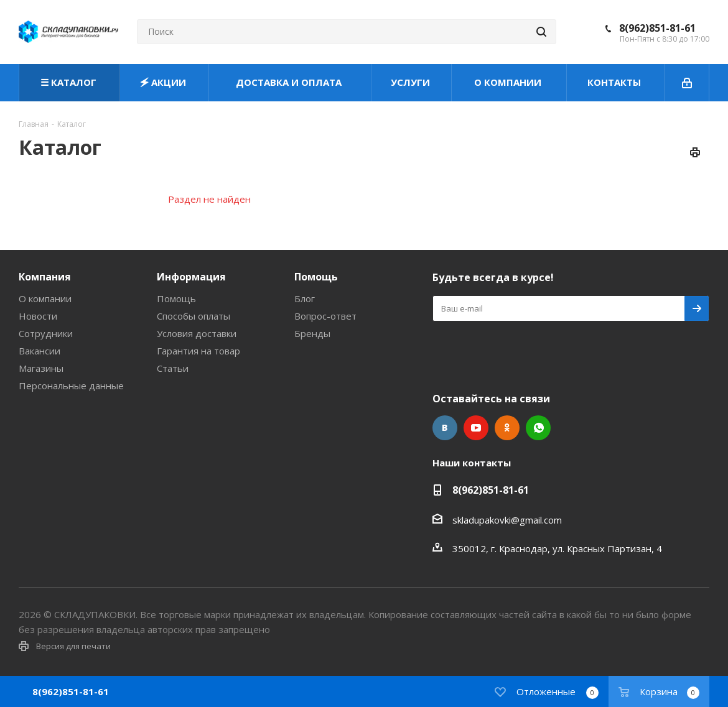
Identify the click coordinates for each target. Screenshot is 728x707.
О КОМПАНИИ (509, 82)
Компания (45, 277)
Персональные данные (71, 386)
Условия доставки (197, 333)
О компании (45, 298)
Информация (191, 277)
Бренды (312, 333)
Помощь (176, 298)
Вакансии (40, 351)
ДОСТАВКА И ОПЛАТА (290, 82)
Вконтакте (445, 428)
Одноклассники (507, 428)
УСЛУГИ (412, 82)
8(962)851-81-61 (657, 28)
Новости (38, 316)
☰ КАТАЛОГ (70, 82)
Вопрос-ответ (325, 316)
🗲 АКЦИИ (164, 82)
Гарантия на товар (198, 351)
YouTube (476, 428)
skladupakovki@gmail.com (507, 520)
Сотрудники (46, 333)
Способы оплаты (194, 316)
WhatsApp (538, 428)
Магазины (41, 368)
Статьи (173, 368)
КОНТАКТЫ (615, 82)
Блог (305, 298)
